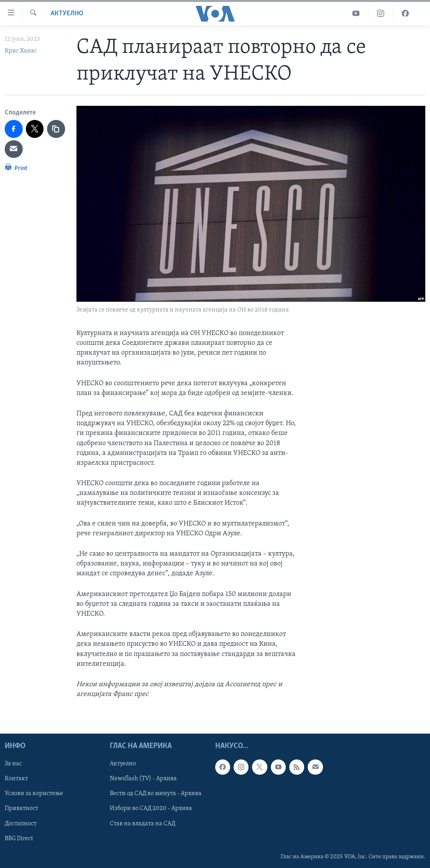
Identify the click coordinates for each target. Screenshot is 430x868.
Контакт (16, 779)
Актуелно (67, 14)
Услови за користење (34, 794)
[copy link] (56, 129)
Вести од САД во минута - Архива (156, 794)
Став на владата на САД (142, 824)
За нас (13, 764)
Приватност (21, 809)
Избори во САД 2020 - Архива (151, 809)
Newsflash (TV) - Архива (143, 779)
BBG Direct (19, 839)
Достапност (21, 824)
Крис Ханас (21, 51)
